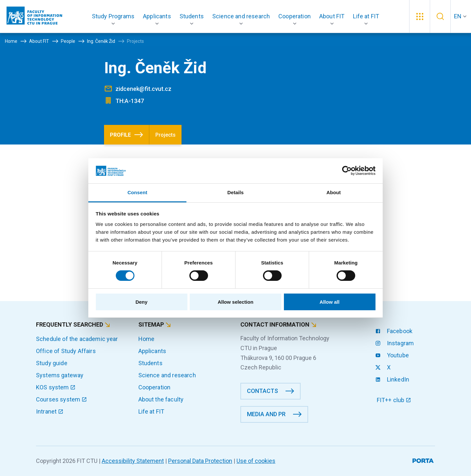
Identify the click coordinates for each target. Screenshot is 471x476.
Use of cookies (256, 461)
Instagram (395, 343)
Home (147, 339)
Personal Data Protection (200, 461)
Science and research (167, 375)
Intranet (50, 411)
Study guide (52, 363)
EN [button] (458, 16)
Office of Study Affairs (66, 351)
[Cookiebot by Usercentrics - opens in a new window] (347, 171)
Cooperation (155, 387)
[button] (113, 16)
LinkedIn (393, 379)
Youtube (393, 355)
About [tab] (334, 192)
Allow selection (235, 302)
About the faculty (161, 399)
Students (150, 363)
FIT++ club (394, 400)
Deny (141, 302)
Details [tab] (235, 192)
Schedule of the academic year (77, 339)
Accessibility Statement (133, 461)
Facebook (395, 331)
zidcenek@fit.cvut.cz (143, 89)
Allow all (330, 302)
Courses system (61, 399)
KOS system (56, 387)
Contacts (262, 391)
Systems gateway (60, 375)
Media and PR (266, 414)
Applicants (152, 351)
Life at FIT (151, 411)
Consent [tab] (138, 192)
